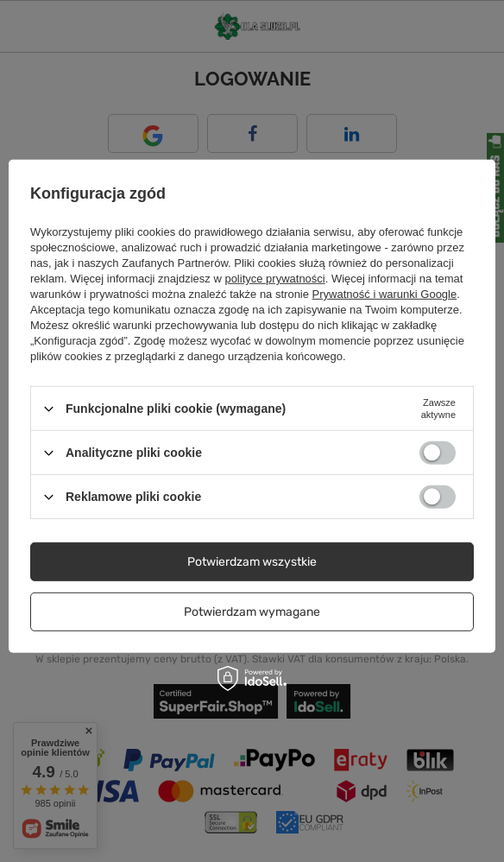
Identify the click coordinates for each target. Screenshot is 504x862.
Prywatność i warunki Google (385, 294)
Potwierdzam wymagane (252, 611)
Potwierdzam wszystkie (252, 561)
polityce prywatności (274, 279)
